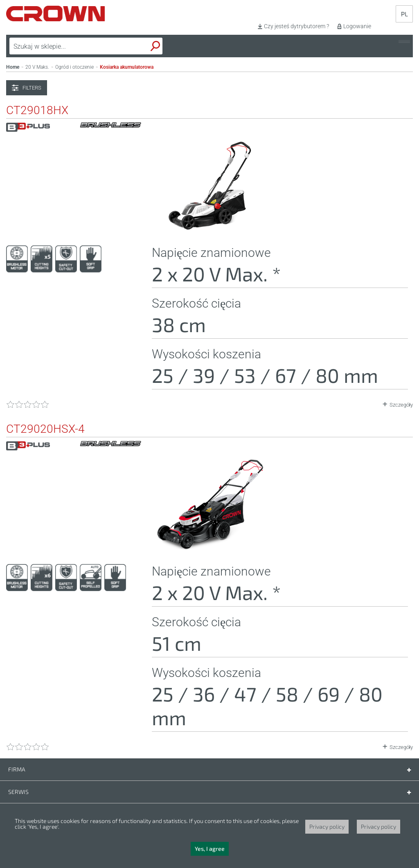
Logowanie (357, 26)
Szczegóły (401, 405)
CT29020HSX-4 (45, 429)
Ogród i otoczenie (74, 67)
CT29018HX (37, 110)
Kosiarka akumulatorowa (127, 67)
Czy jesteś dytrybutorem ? (296, 26)
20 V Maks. (37, 67)
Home (13, 67)
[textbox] (67, 46)
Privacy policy (327, 826)
